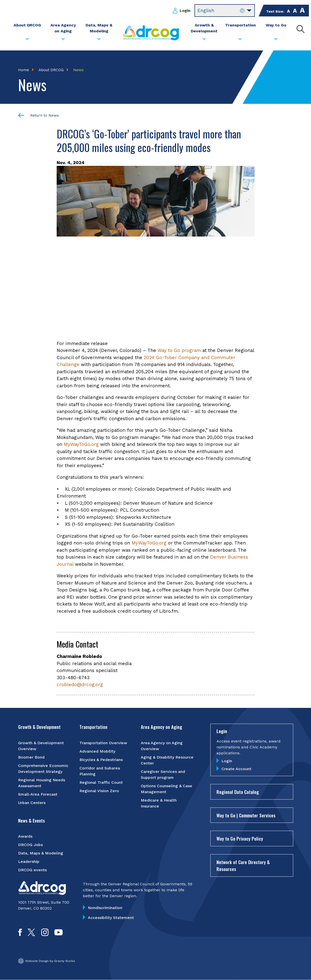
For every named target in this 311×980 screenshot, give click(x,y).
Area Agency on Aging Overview (162, 746)
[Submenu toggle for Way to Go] (276, 41)
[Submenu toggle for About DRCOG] (27, 41)
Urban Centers (32, 803)
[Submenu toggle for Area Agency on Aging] (63, 41)
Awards (25, 837)
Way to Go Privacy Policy (240, 839)
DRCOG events (32, 870)
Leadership (29, 862)
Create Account (236, 769)
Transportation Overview (103, 743)
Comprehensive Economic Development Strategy (43, 769)
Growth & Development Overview (41, 746)
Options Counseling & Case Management (167, 789)
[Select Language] (225, 11)
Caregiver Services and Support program (163, 774)
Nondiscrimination (105, 908)
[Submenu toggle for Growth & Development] (204, 41)
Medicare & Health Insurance (159, 803)
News (78, 70)
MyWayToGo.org (81, 445)
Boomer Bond (31, 757)
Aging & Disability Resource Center (167, 760)
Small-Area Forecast (38, 794)
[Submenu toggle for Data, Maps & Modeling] (99, 41)
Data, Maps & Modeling (41, 853)
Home (24, 70)
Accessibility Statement (111, 918)
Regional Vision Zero (99, 791)
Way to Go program (179, 351)
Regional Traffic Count (101, 782)
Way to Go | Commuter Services (246, 815)
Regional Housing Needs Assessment (42, 783)
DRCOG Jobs (30, 845)
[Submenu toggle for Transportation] (240, 41)
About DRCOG (51, 70)
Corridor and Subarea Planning (100, 771)
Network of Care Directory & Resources (243, 865)
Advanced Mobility (97, 751)
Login (185, 11)
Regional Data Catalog (238, 792)
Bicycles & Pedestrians (101, 760)
